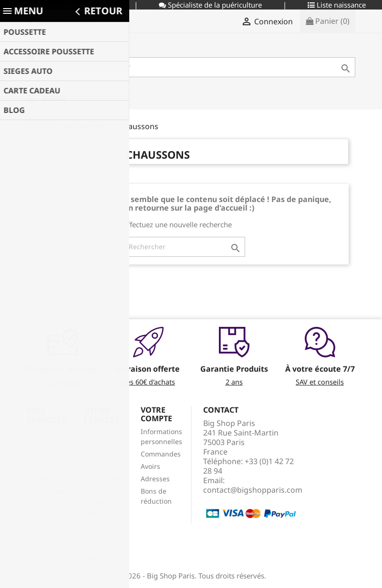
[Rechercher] (220, 67)
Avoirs (150, 466)
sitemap (96, 558)
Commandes (161, 454)
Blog (34, 503)
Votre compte (156, 414)
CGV (90, 434)
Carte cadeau (48, 491)
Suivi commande (61, 21)
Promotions (45, 479)
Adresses (155, 479)
